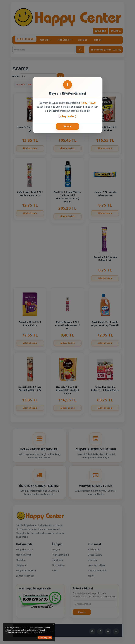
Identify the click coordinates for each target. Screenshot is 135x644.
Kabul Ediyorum (45, 638)
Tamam (68, 126)
